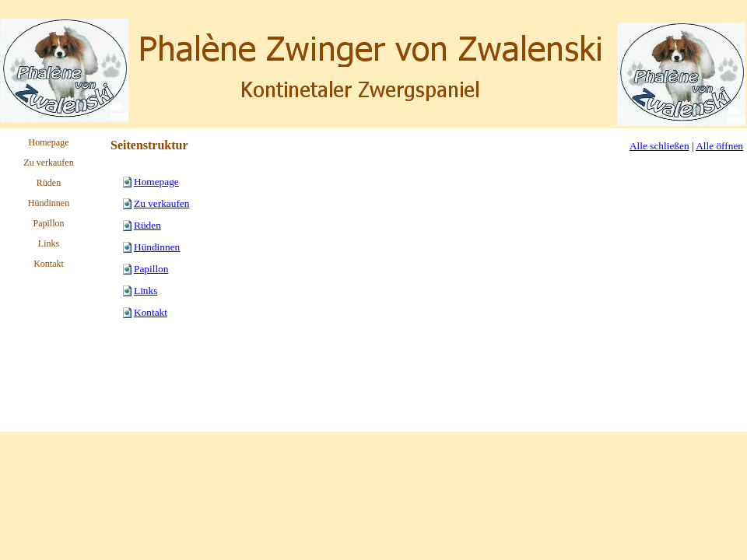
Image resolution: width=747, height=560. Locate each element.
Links (146, 290)
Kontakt (151, 312)
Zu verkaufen (161, 203)
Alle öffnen (719, 146)
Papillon (151, 269)
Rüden (147, 225)
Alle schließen (659, 146)
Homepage (156, 182)
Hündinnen (157, 247)
